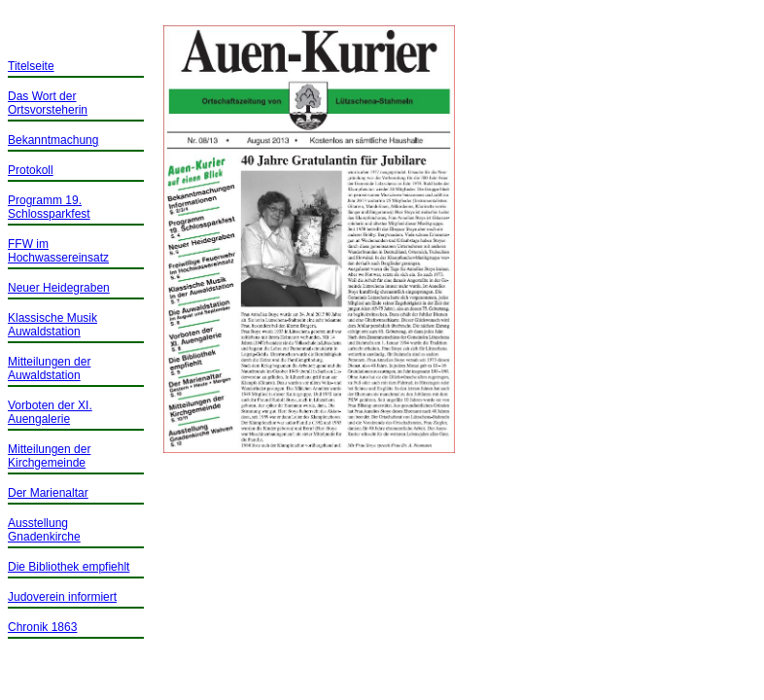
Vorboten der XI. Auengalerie (50, 412)
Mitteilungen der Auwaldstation (49, 368)
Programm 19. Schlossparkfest (49, 207)
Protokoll (31, 170)
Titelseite (31, 66)
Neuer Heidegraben (59, 288)
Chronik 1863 (42, 627)
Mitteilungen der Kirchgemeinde (49, 456)
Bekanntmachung (53, 140)
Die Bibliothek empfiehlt (69, 567)
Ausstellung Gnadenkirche (44, 530)
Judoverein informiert (62, 597)
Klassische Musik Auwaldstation (52, 325)
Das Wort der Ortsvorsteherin (48, 103)
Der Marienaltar (48, 493)
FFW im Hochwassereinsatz (58, 251)
